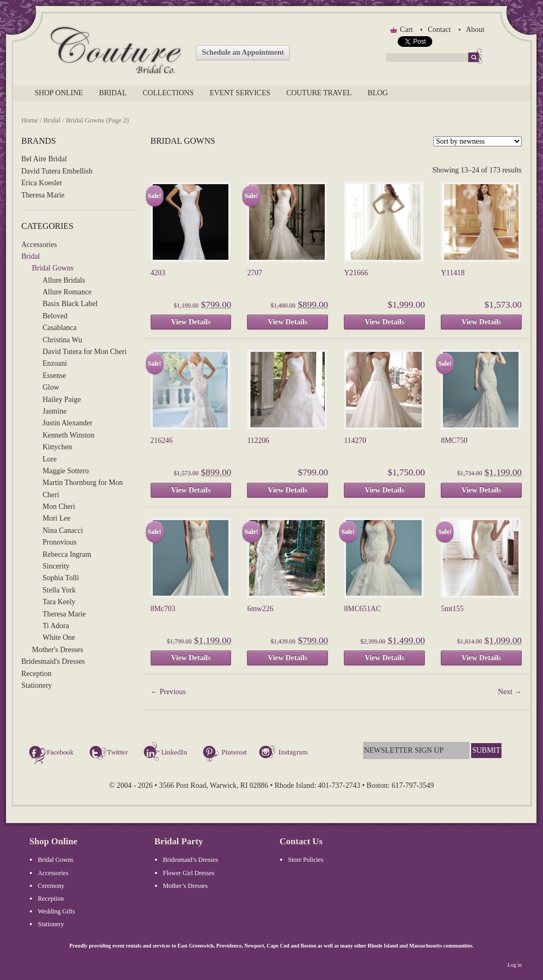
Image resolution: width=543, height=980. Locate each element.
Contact (439, 30)
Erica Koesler (42, 183)
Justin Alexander (68, 423)
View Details (191, 322)
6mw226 (260, 609)
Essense (54, 376)
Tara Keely (59, 602)
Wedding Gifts (56, 911)
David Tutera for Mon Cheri (85, 352)
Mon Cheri (59, 507)
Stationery (37, 685)
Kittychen (57, 447)
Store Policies (306, 860)
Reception (36, 674)
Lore (50, 459)
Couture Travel (319, 93)
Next (510, 692)
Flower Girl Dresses (189, 873)
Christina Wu (62, 340)
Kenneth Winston (69, 435)
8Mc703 (163, 609)
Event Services (240, 93)
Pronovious (60, 542)
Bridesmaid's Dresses (53, 661)
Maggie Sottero (66, 471)
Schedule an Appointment (243, 52)
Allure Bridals (64, 280)
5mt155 (452, 609)
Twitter (110, 753)
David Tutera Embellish (57, 171)
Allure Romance (67, 292)
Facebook (53, 753)
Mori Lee (56, 518)
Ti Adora (56, 626)
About (475, 30)
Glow (51, 387)
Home (30, 120)
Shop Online (59, 93)
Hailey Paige (62, 400)
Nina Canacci (63, 530)
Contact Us (301, 841)
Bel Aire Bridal (44, 159)
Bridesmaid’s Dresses (191, 860)
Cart (406, 30)
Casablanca (60, 328)
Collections (168, 93)
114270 (355, 440)
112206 (258, 440)
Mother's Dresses (57, 650)
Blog (378, 93)
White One (59, 637)
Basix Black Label (70, 304)
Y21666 (356, 273)
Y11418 (453, 273)
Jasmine (55, 411)
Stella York (59, 590)
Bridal (113, 93)
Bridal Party (179, 841)
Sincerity (56, 566)
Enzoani (55, 363)
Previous (168, 692)
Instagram (285, 753)
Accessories (39, 245)
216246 (162, 440)
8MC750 (454, 440)
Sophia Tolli (61, 578)
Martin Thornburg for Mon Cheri (83, 488)
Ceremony (51, 886)
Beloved (55, 316)
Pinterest (225, 753)
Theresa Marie (43, 195)
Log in (515, 965)
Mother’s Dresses (185, 886)
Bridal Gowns (53, 268)
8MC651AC (362, 609)
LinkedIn (167, 753)
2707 (254, 273)
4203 (158, 273)
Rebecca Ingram (67, 554)
